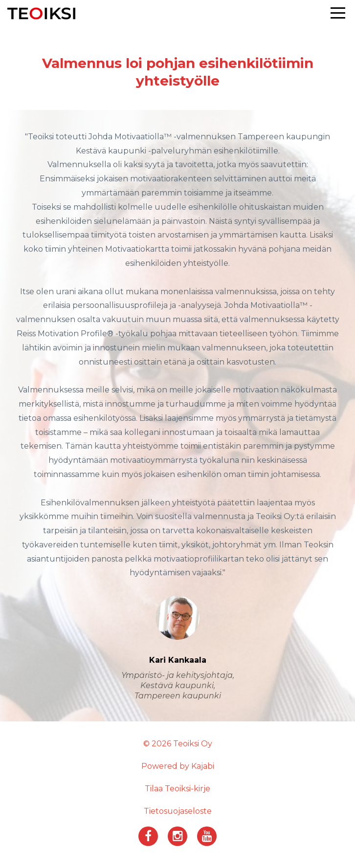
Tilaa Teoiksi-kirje (177, 789)
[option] (177, 416)
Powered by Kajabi (178, 766)
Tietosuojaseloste (178, 811)
